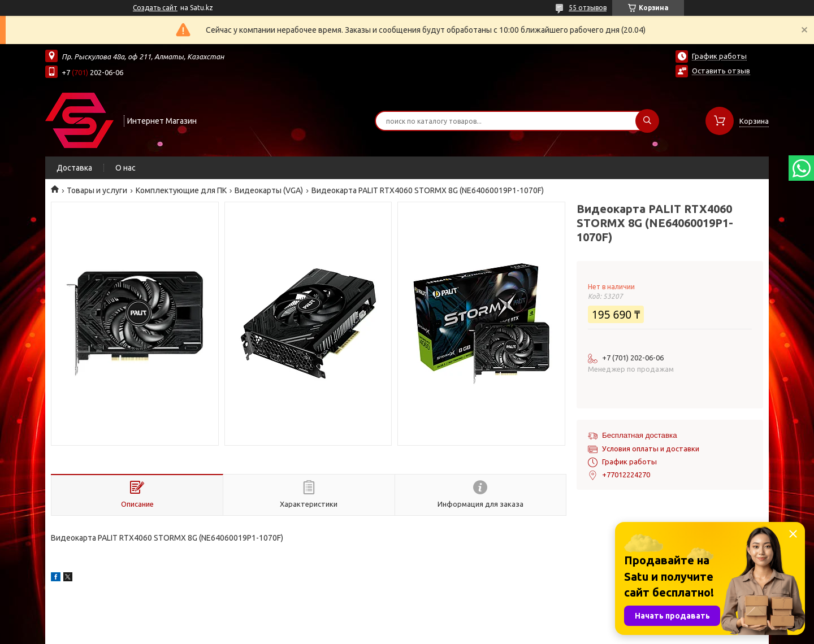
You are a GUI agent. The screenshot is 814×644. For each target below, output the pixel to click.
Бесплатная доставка (640, 435)
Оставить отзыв (721, 71)
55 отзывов (588, 8)
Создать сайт (155, 8)
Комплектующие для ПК (181, 190)
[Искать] (647, 121)
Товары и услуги (97, 190)
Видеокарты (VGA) (269, 190)
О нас (125, 168)
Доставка (74, 168)
